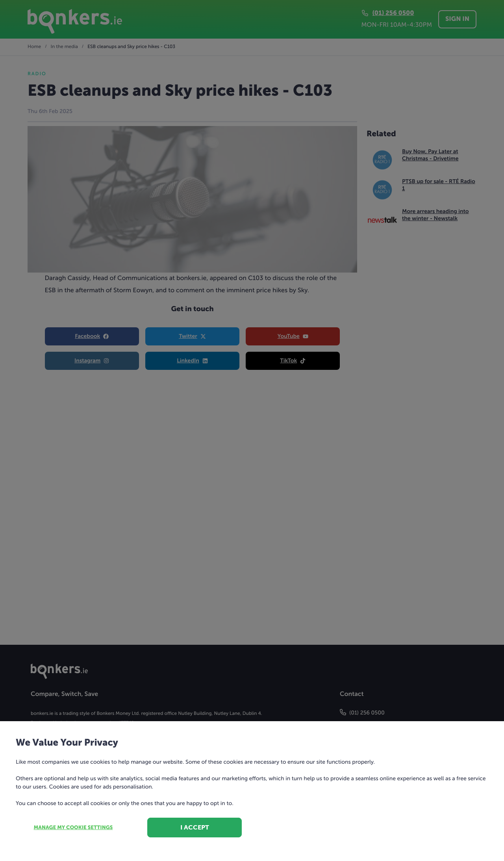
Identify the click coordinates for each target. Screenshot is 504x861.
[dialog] (252, 430)
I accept (195, 827)
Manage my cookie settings (73, 828)
